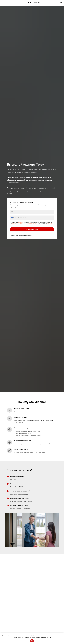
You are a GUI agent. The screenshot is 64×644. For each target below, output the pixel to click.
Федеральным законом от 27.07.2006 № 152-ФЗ (24, 223)
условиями (27, 636)
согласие (20, 222)
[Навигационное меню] (61, 3)
